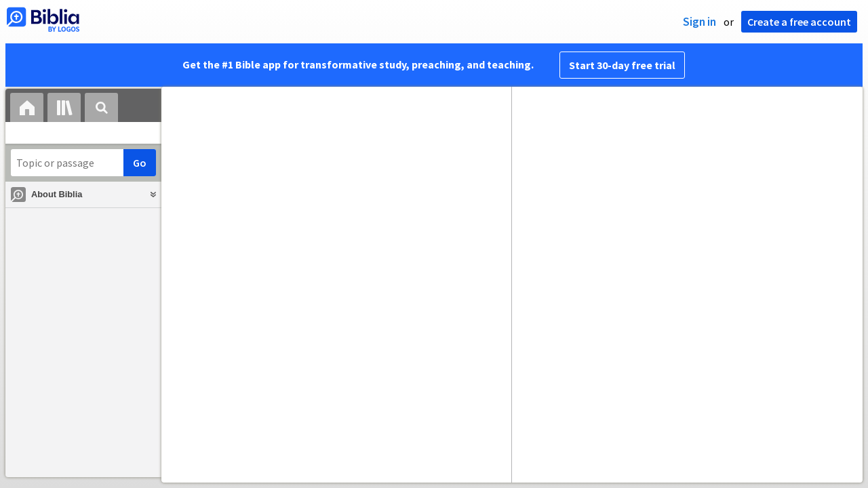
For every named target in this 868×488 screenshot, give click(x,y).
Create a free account (799, 22)
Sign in (699, 22)
